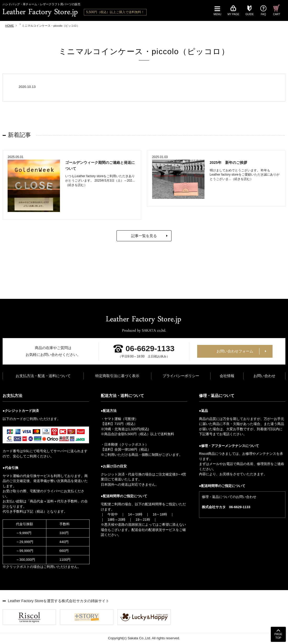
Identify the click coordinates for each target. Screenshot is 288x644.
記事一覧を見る (144, 236)
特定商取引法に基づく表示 (117, 376)
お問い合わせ (264, 376)
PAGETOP (278, 636)
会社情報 (227, 376)
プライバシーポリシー (181, 376)
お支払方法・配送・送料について (43, 376)
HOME (10, 26)
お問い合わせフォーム (235, 351)
